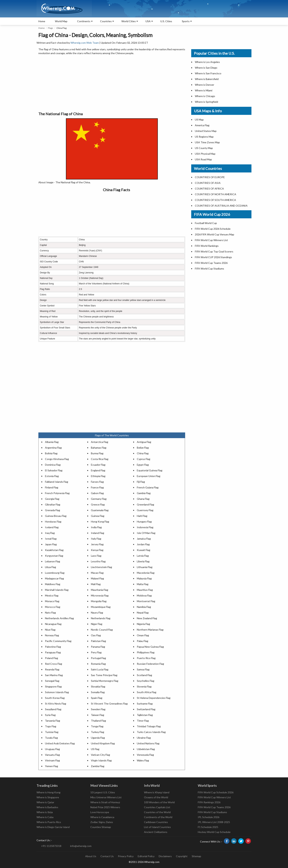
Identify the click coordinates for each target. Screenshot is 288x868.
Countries (106, 21)
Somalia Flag (98, 692)
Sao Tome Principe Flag (104, 675)
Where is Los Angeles (207, 62)
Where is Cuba (45, 817)
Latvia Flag (143, 556)
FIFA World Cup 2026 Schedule (213, 229)
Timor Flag (143, 721)
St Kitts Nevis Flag (56, 704)
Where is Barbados (47, 807)
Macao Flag (97, 573)
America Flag (202, 125)
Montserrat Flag (146, 601)
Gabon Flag (97, 493)
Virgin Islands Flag (101, 760)
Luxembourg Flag (55, 573)
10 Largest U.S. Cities (103, 792)
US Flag (95, 749)
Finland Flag (52, 487)
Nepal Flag (143, 613)
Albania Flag (52, 442)
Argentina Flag (53, 448)
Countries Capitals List (157, 807)
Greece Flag (98, 504)
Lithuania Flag (145, 567)
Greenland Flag (145, 504)
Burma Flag (97, 453)
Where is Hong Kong (48, 792)
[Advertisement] (112, 83)
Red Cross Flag (54, 664)
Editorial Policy (146, 856)
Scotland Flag (144, 675)
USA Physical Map (205, 154)
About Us (91, 856)
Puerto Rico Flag (146, 658)
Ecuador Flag (98, 465)
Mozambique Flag (101, 607)
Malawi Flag (97, 578)
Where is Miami (204, 90)
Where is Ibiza (45, 812)
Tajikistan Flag (145, 715)
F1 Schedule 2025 (208, 827)
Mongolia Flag (99, 601)
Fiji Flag (141, 482)
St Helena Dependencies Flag (154, 698)
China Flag (143, 453)
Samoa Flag (143, 669)
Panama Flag (98, 647)
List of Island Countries (157, 827)
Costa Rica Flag (100, 459)
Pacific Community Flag (58, 641)
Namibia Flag (144, 607)
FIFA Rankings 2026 (209, 802)
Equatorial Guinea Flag (150, 470)
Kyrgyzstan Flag (54, 556)
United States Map (206, 131)
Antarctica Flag (100, 442)
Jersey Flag (97, 544)
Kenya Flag (97, 550)
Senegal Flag (52, 681)
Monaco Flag (52, 601)
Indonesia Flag (145, 527)
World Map (61, 21)
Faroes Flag (97, 482)
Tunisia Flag (52, 732)
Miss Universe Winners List (106, 797)
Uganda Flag (98, 738)
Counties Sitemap (101, 827)
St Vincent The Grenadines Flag (109, 704)
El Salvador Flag (54, 470)
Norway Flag (52, 635)
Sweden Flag (98, 709)
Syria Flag (50, 715)
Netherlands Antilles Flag (59, 618)
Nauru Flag (97, 613)
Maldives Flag (53, 584)
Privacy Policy (126, 856)
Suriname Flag (145, 704)
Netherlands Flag (101, 618)
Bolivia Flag (51, 453)
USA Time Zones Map (207, 142)
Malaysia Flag (144, 578)
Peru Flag (96, 652)
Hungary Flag (144, 522)
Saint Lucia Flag (100, 669)
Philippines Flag (146, 652)
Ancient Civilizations (156, 832)
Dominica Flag (53, 465)
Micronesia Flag (100, 595)
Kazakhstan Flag (54, 550)
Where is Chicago (205, 96)
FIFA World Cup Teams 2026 (211, 263)
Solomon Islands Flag (57, 692)
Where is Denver (205, 85)
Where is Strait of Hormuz (105, 802)
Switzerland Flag (146, 709)
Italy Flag (96, 539)
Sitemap (196, 856)
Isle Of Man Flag (146, 533)
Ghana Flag (143, 499)
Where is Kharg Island (157, 792)
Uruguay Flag (52, 749)
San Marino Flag (54, 675)
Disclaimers (165, 856)
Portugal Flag (98, 658)
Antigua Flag (144, 442)
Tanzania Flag (53, 721)
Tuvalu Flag (51, 738)
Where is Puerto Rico (49, 822)
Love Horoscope (100, 812)
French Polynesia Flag (57, 493)
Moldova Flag (144, 595)
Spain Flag (97, 698)
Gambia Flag (144, 493)
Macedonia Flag (146, 573)
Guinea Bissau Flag (56, 516)
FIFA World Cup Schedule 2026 (216, 792)
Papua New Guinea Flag (150, 647)
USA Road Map (203, 159)
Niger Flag (97, 624)
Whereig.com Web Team (85, 43)
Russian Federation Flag (150, 664)
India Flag (96, 527)
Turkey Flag (98, 732)
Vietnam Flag (52, 760)
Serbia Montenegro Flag (105, 681)
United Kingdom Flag (103, 743)
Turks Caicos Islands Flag (151, 732)
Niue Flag (50, 630)
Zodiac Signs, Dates (102, 822)
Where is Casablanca (102, 817)
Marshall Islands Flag (57, 590)
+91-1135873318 (51, 846)
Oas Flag (96, 635)
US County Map (204, 148)
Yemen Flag (52, 766)
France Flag (97, 487)
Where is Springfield (206, 102)
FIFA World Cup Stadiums (209, 269)
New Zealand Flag (147, 618)
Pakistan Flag (98, 641)
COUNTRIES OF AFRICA (209, 189)
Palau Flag (143, 641)
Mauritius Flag (145, 590)
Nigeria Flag (143, 624)
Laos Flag (96, 556)
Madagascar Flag (54, 578)
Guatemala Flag (100, 510)
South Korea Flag (55, 698)
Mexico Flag (52, 595)
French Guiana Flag (148, 487)
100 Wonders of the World (159, 802)
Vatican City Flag (100, 755)
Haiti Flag (142, 516)
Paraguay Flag (53, 652)
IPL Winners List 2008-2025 (214, 822)
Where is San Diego (206, 68)
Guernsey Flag (145, 510)
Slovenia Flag (144, 686)
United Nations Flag (148, 743)
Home (42, 21)
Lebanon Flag (53, 561)
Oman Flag (143, 635)
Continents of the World (158, 817)
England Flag (98, 470)
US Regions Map (204, 137)
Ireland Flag (98, 533)
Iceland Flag (52, 527)
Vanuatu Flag (52, 755)
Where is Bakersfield (207, 79)
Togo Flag (51, 726)
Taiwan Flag (98, 715)
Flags (51, 28)
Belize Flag (143, 448)
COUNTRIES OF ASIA (208, 183)
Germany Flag (99, 499)
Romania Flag (98, 664)
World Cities (129, 21)
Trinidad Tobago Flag (149, 726)
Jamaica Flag (144, 539)
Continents (84, 21)
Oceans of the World (156, 797)
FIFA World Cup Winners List (211, 240)
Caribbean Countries (156, 822)
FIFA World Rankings (207, 246)
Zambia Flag (98, 766)
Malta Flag (143, 584)
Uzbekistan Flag (146, 749)
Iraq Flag (50, 533)
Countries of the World (157, 812)
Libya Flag (51, 567)
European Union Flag (149, 476)
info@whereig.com (81, 846)
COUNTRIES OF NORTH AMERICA (216, 194)
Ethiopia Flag (98, 476)
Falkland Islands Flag (57, 482)
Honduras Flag (53, 522)
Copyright (182, 856)
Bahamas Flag (99, 448)
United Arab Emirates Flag (60, 743)
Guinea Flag (98, 516)
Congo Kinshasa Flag (57, 459)
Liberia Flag (143, 561)
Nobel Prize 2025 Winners (105, 807)
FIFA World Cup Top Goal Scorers (214, 251)
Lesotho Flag (98, 561)
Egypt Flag (143, 465)
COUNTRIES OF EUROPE (210, 177)
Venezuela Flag (145, 755)
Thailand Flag (98, 721)
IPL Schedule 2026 (209, 817)
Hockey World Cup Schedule (214, 832)
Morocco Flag (53, 607)
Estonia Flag (52, 476)
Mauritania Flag (100, 590)
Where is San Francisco (208, 73)
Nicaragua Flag (53, 624)
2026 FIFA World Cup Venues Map (215, 234)
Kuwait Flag (144, 550)
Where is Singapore (48, 797)
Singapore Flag (53, 686)
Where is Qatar (45, 802)
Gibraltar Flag (53, 504)
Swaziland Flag (53, 709)
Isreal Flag (51, 539)
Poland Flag (52, 658)
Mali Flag (96, 584)
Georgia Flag (52, 499)
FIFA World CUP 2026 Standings (213, 257)
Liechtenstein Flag (101, 567)
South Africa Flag (147, 692)
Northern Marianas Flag (150, 630)
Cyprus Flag (144, 459)
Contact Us (107, 856)
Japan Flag (51, 544)
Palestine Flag (53, 647)
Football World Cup (206, 223)
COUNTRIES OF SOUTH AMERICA (215, 200)
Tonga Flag (97, 726)
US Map (199, 120)
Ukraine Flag (144, 738)
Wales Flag (143, 760)
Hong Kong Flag (100, 522)
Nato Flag (50, 613)
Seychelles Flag (146, 681)
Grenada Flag (53, 510)
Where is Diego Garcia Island (53, 827)
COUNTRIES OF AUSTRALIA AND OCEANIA (221, 206)
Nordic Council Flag (102, 630)
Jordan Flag (143, 544)
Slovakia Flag (98, 686)
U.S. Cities (166, 21)
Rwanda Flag (52, 669)
